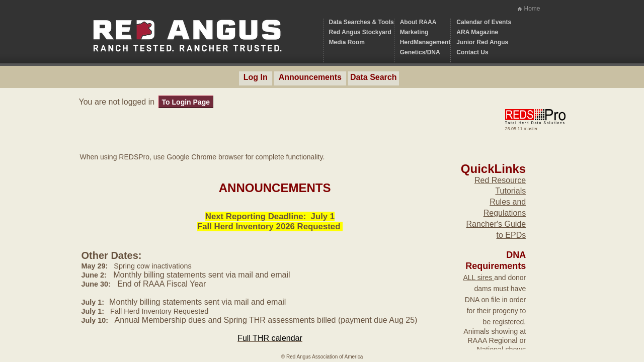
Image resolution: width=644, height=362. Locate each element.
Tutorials (510, 191)
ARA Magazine (477, 32)
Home (532, 9)
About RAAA (418, 22)
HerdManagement (425, 42)
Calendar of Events (484, 22)
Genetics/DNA (420, 52)
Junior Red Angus (482, 42)
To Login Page (186, 102)
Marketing (414, 32)
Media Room (347, 42)
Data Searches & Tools (361, 22)
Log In (256, 77)
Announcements (310, 77)
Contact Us (472, 52)
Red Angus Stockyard (360, 32)
